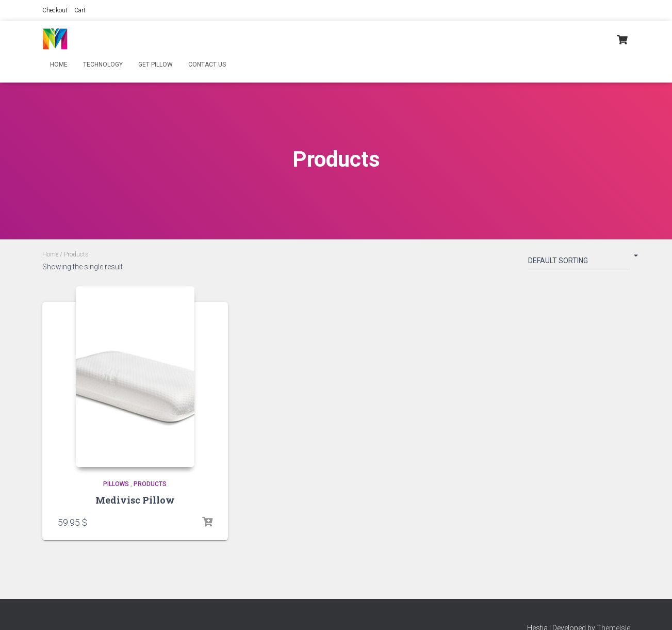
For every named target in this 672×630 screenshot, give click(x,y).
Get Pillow (155, 64)
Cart (80, 10)
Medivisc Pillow (135, 500)
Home (59, 64)
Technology (103, 64)
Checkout (55, 10)
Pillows (116, 484)
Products (150, 484)
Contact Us (207, 64)
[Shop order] (579, 263)
